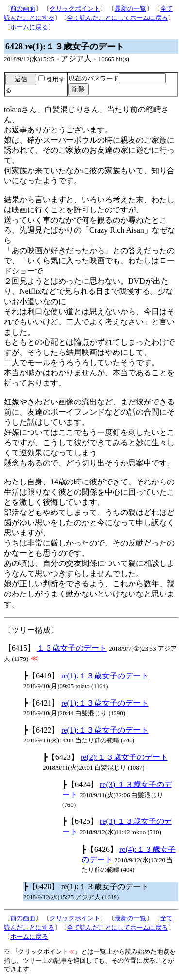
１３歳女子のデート (72, 648)
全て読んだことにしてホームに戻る (117, 18)
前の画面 (23, 8)
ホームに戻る (29, 27)
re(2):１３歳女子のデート (124, 757)
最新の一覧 (130, 8)
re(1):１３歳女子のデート (105, 676)
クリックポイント (75, 8)
